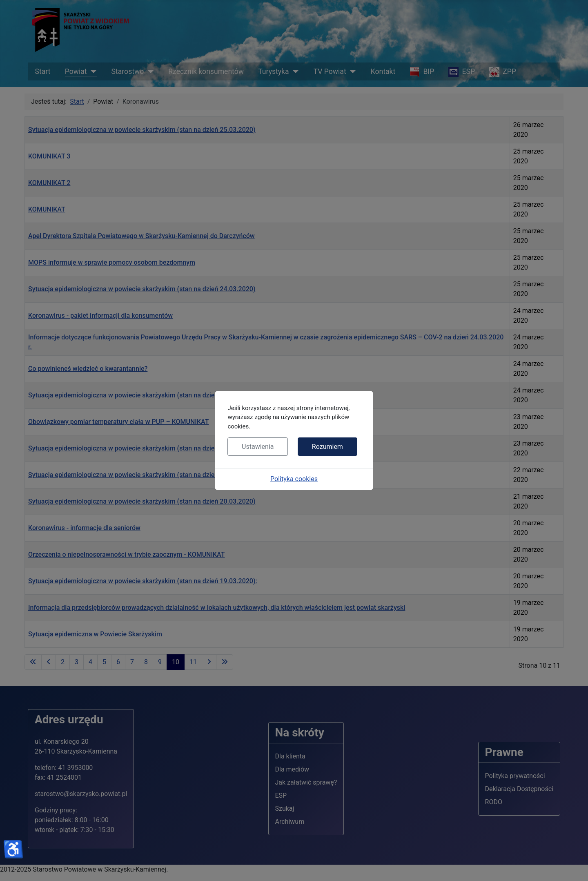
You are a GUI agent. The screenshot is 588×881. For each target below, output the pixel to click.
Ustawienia (258, 447)
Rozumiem (327, 447)
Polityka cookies (294, 479)
